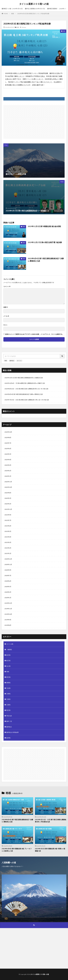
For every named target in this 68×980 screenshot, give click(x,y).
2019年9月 (8, 620)
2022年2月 (8, 504)
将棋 (13, 14)
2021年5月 (8, 531)
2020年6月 (8, 581)
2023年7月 (8, 443)
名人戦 (8, 666)
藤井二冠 (9, 721)
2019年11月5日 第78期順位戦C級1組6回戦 (44, 226)
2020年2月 (8, 592)
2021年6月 (8, 526)
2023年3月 (8, 465)
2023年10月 (8, 432)
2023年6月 (8, 449)
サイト (5, 325)
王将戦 (8, 694)
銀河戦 (8, 738)
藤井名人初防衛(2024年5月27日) (35, 9)
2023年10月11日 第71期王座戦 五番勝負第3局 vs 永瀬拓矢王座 (24, 378)
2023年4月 (8, 460)
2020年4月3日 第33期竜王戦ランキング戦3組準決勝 (33, 14)
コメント (7, 286)
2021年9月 (8, 515)
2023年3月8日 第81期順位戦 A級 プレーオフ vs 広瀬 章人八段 (17, 850)
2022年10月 (8, 487)
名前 (6, 307)
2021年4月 (8, 537)
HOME (6, 14)
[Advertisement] (34, 121)
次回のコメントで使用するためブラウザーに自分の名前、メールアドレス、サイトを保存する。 (34, 334)
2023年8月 (8, 438)
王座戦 (8, 705)
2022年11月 (8, 482)
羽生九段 (9, 716)
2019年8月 (8, 625)
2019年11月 (8, 609)
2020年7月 (8, 576)
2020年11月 (8, 564)
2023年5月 (8, 454)
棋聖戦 (8, 683)
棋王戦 (8, 677)
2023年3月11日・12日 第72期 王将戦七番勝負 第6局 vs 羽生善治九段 (51, 821)
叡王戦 (8, 655)
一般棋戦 (9, 650)
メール (6, 316)
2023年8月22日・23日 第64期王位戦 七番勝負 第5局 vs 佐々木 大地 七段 (26, 389)
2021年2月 (8, 548)
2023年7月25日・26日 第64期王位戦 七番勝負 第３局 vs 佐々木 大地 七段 (27, 400)
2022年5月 (8, 498)
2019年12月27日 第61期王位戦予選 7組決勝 (45, 242)
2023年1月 (8, 476)
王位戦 (8, 688)
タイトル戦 (10, 644)
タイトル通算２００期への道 (34, 4)
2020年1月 (8, 598)
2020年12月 (8, 559)
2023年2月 (8, 471)
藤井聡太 (12, 361)
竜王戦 (8, 710)
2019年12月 (8, 603)
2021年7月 (8, 520)
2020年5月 (8, 587)
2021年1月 (8, 553)
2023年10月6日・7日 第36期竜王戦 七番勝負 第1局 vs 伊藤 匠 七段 (25, 383)
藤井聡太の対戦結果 (12, 732)
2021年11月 (8, 509)
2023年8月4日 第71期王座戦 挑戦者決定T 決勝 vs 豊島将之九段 (46, 260)
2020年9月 (8, 570)
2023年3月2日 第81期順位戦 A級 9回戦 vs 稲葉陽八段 (50, 850)
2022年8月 (8, 493)
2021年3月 (8, 542)
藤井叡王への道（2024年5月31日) (12, 9)
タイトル (19, 361)
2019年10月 (8, 614)
